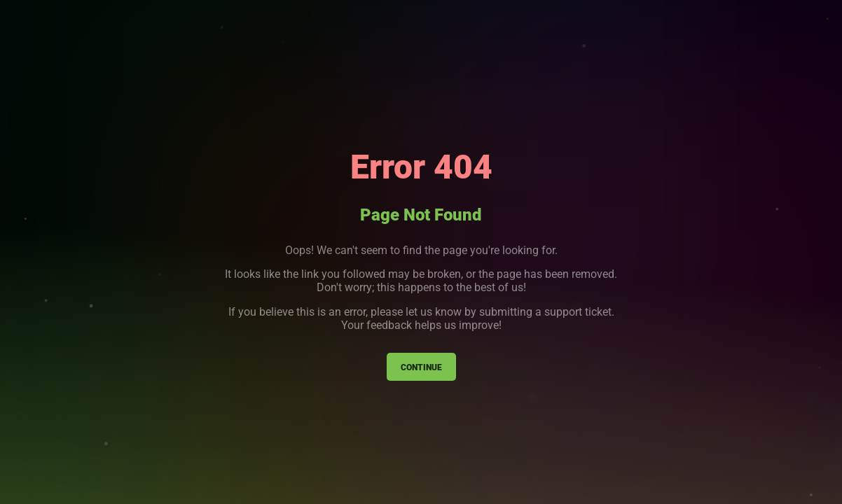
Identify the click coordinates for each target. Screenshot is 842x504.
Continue (421, 367)
